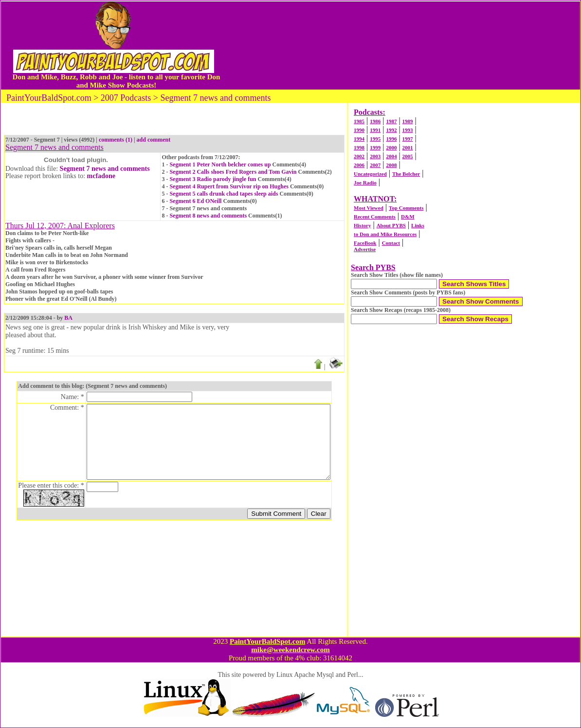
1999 (375, 147)
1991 (375, 130)
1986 (375, 121)
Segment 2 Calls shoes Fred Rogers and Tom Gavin (233, 172)
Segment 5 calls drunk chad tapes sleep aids (224, 194)
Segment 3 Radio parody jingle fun (213, 179)
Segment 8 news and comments (208, 216)
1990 (359, 130)
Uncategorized (370, 174)
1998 (359, 147)
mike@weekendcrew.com (290, 650)
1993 (408, 130)
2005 (408, 156)
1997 (408, 139)
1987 (391, 121)
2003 (375, 156)
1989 (408, 121)
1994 (359, 139)
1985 (359, 121)
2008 (391, 165)
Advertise (365, 249)
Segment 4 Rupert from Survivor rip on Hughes (229, 186)
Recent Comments (375, 217)
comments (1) (116, 140)
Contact (391, 243)
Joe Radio (365, 182)
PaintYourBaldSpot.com (267, 641)
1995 (375, 139)
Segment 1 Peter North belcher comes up (220, 164)
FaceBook (365, 243)
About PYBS (391, 225)
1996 (391, 139)
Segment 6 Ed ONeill (195, 201)
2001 (408, 147)
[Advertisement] (403, 45)
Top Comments (406, 208)
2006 (359, 165)
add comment (154, 140)
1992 (391, 130)
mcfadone (101, 176)
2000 (391, 147)
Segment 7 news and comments (105, 169)
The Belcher (406, 174)
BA (68, 318)
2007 (375, 165)
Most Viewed (369, 208)
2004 (391, 156)
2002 (359, 156)
